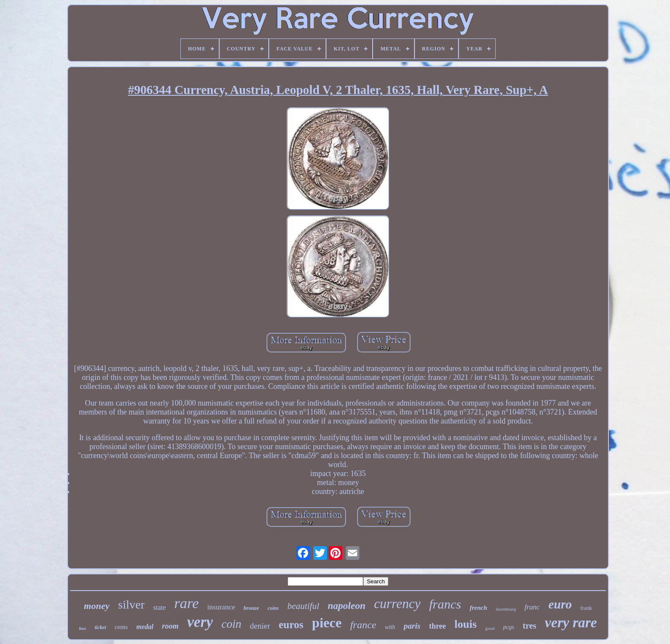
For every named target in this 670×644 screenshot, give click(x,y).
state (159, 607)
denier (260, 626)
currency (397, 604)
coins (273, 608)
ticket (101, 627)
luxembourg (506, 609)
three (438, 626)
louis (466, 624)
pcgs (509, 627)
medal (145, 627)
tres (529, 626)
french (478, 608)
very (200, 622)
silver (131, 604)
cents (121, 627)
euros (291, 625)
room (170, 626)
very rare (571, 623)
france (363, 625)
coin (231, 624)
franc (532, 607)
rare (187, 603)
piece (327, 623)
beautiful (303, 606)
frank (586, 608)
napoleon (347, 606)
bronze (251, 608)
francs (445, 604)
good (490, 628)
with (390, 627)
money (97, 606)
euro (560, 604)
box (83, 628)
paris (412, 626)
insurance (221, 607)
